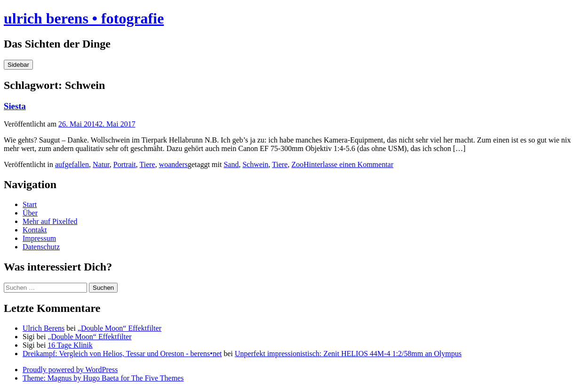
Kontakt (35, 230)
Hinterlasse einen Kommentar (348, 164)
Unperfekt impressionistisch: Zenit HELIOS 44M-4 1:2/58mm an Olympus (348, 354)
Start (30, 204)
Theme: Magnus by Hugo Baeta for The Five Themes (103, 378)
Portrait (125, 164)
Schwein (255, 164)
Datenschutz (41, 247)
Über (30, 213)
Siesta (15, 106)
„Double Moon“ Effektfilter (119, 328)
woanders (173, 164)
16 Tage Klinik (70, 345)
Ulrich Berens (44, 328)
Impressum (39, 238)
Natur (101, 164)
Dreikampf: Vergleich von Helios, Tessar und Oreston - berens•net (122, 354)
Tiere (147, 164)
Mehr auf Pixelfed (50, 221)
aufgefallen (72, 164)
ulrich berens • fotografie (84, 18)
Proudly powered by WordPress (70, 370)
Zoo (297, 164)
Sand (231, 164)
